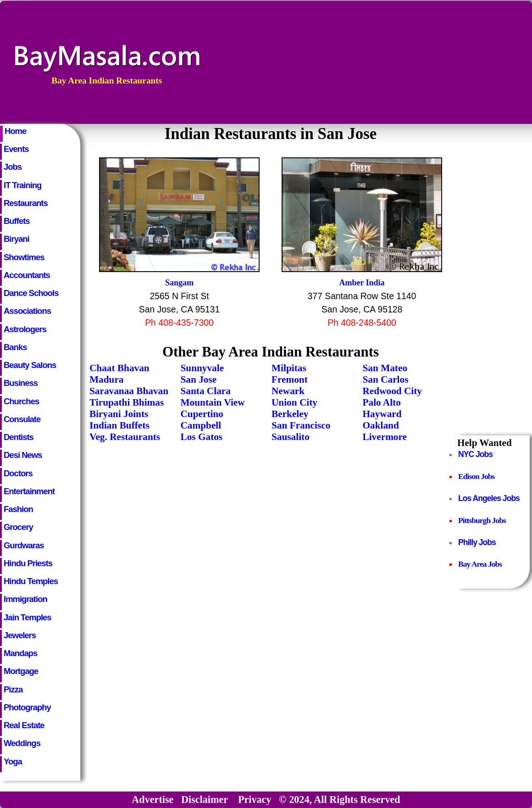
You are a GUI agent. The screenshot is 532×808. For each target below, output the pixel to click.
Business (21, 383)
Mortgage (21, 671)
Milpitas (289, 368)
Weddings (22, 743)
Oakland (381, 425)
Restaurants (26, 203)
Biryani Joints (119, 414)
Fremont (290, 379)
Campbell (201, 425)
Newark (288, 391)
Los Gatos (202, 437)
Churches (21, 401)
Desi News (23, 455)
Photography (27, 707)
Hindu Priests (28, 563)
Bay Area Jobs (480, 564)
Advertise (152, 800)
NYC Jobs (475, 454)
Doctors (18, 473)
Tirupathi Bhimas (127, 402)
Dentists (19, 437)
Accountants (27, 275)
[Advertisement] (473, 62)
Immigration (25, 599)
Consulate (22, 419)
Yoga (13, 761)
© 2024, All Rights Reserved (340, 800)
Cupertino (202, 414)
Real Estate (24, 725)
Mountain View (213, 402)
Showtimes (24, 257)
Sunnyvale (202, 368)
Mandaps (20, 653)
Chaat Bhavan (119, 368)
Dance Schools (31, 293)
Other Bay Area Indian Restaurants (271, 352)
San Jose (199, 379)
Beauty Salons (30, 365)
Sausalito (291, 437)
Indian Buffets (119, 425)
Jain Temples (28, 617)
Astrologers (25, 329)
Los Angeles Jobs (489, 498)
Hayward (382, 414)
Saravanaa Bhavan (129, 391)
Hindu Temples (31, 581)
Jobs (13, 167)
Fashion (18, 509)
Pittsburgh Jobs (482, 520)
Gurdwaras (24, 545)
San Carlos (386, 379)
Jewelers (20, 635)
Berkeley (290, 414)
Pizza (13, 689)
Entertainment (29, 491)
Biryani (17, 239)
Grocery (18, 527)
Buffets (17, 221)
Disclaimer (205, 800)
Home (15, 131)
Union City (294, 402)
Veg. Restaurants (125, 437)
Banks (15, 347)
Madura (106, 379)
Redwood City (392, 391)
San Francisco (301, 425)
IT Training (22, 185)
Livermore (385, 437)
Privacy (255, 800)
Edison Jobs (476, 476)
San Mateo (385, 368)
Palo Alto (382, 402)
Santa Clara (206, 391)
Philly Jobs (477, 542)
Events (16, 149)
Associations (27, 311)
